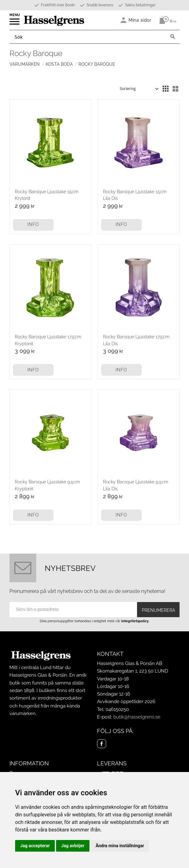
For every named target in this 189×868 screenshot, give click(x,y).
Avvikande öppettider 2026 (126, 702)
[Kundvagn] (166, 20)
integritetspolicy (135, 621)
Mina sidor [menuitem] (140, 20)
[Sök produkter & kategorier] (88, 37)
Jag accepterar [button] (35, 846)
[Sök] (173, 37)
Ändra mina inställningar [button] (120, 846)
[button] (15, 24)
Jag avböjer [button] (73, 846)
